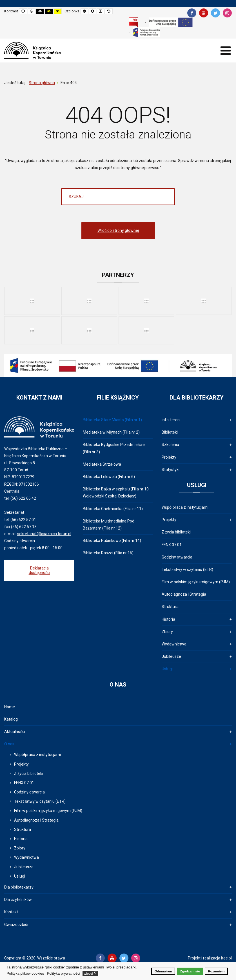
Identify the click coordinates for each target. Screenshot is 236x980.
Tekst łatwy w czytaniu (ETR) (187, 569)
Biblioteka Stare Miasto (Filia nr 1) (112, 420)
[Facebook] (192, 13)
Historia (168, 619)
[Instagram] (227, 13)
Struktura (170, 607)
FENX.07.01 (172, 545)
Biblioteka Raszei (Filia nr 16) (108, 553)
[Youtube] (204, 13)
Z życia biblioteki (176, 532)
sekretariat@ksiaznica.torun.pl (44, 534)
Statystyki (171, 470)
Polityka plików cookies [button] (25, 973)
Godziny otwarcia (177, 557)
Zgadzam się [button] (190, 971)
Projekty (169, 457)
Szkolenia (170, 445)
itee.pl (226, 958)
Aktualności (15, 732)
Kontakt (11, 912)
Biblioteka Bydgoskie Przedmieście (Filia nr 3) (114, 448)
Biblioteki (170, 432)
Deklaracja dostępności (39, 570)
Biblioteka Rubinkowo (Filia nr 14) (112, 541)
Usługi (167, 669)
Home (10, 707)
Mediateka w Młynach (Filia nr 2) (111, 432)
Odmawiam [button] (163, 971)
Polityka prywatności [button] (64, 973)
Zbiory (167, 632)
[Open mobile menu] (225, 51)
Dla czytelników (18, 900)
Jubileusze (171, 656)
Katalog (11, 719)
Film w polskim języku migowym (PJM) (196, 582)
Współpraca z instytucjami (185, 507)
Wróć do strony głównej (118, 230)
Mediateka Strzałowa (102, 464)
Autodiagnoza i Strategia (184, 594)
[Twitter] (215, 13)
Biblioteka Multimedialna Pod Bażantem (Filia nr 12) (109, 525)
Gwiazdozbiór (16, 925)
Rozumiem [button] (216, 971)
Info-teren (171, 420)
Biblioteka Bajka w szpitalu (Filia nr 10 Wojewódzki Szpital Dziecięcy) (116, 493)
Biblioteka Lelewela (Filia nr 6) (109, 477)
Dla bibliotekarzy (19, 887)
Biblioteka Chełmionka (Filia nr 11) (113, 509)
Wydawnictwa (174, 644)
